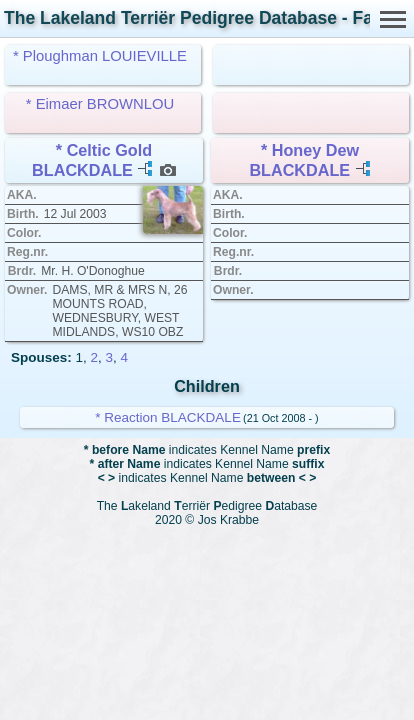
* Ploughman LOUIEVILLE (100, 56)
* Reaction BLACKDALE (168, 417)
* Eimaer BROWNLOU (100, 104)
